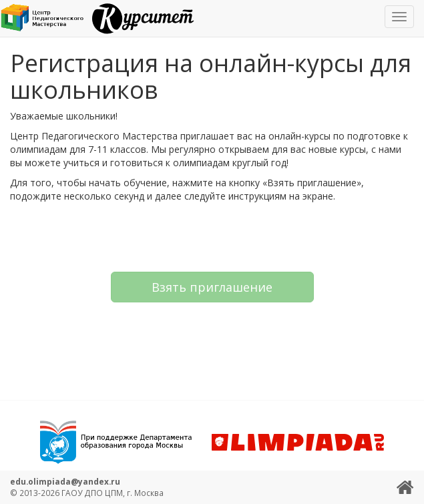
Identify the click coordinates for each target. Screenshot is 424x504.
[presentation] (212, 236)
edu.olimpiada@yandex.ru (65, 481)
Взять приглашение (212, 287)
